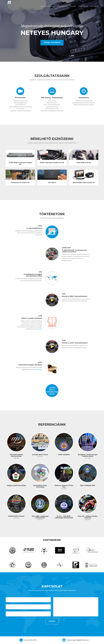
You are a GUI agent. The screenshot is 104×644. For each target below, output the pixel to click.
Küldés (52, 621)
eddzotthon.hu (38, 370)
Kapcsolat (94, 8)
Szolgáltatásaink (48, 8)
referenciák (83, 8)
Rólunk (73, 8)
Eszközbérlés (62, 8)
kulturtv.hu (39, 329)
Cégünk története (52, 43)
